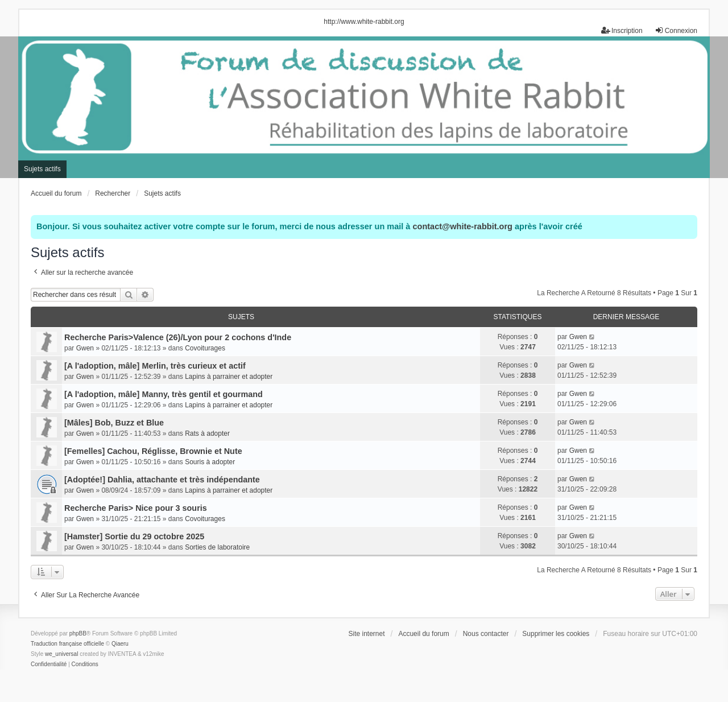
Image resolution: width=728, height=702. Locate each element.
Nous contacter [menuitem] (486, 634)
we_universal (61, 654)
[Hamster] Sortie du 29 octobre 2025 (134, 536)
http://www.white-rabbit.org (364, 22)
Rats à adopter (207, 433)
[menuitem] (49, 664)
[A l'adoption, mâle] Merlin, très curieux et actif (155, 366)
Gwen (85, 348)
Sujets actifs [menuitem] (42, 169)
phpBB (78, 633)
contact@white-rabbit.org (462, 226)
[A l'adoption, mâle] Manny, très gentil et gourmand (164, 394)
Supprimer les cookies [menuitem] (556, 634)
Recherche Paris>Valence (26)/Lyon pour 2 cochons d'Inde (178, 337)
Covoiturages (205, 348)
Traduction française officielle (67, 644)
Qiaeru (120, 644)
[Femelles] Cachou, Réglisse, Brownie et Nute (153, 451)
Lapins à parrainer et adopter (229, 377)
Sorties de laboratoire (217, 547)
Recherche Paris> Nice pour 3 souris (136, 508)
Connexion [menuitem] (676, 30)
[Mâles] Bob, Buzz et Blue (114, 423)
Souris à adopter (210, 462)
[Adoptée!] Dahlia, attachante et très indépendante (162, 480)
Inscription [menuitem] (622, 30)
